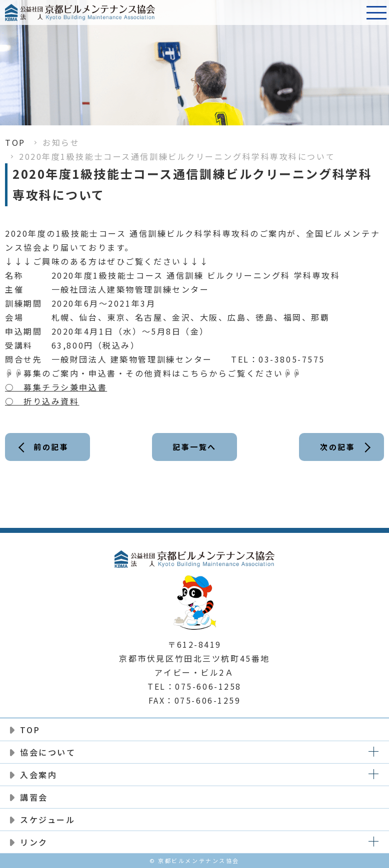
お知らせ (61, 142)
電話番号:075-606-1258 (351, 12)
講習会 (34, 797)
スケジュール (47, 820)
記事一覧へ (194, 447)
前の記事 (51, 447)
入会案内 (38, 775)
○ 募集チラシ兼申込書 (56, 387)
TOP (15, 142)
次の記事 (337, 447)
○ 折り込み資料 (42, 401)
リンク (34, 842)
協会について (48, 752)
